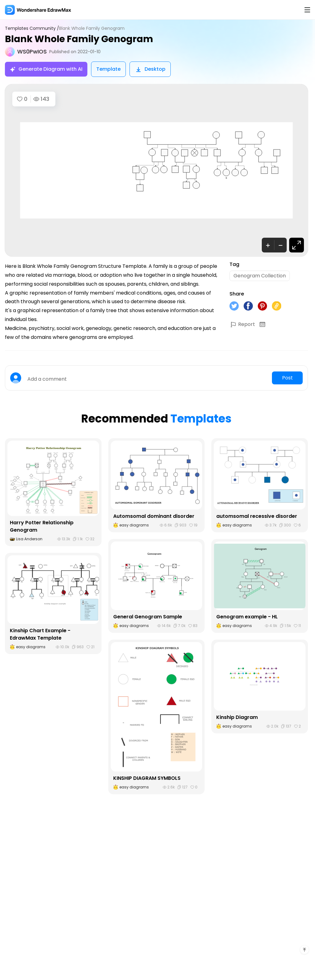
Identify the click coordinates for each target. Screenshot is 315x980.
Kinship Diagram (237, 717)
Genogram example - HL (247, 617)
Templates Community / (32, 28)
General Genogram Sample (148, 617)
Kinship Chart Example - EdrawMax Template (40, 634)
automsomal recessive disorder (257, 516)
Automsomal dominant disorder (154, 516)
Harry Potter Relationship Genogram (42, 526)
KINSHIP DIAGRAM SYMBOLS (147, 778)
